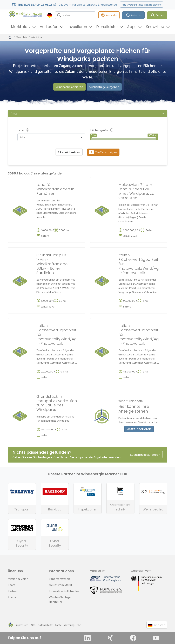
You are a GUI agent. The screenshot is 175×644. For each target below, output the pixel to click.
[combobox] (50, 137)
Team (11, 585)
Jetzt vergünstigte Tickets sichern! (142, 5)
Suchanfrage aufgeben (104, 87)
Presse (12, 597)
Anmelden (109, 15)
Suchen (157, 15)
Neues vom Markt (60, 585)
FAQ (79, 625)
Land (23, 130)
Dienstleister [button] (107, 27)
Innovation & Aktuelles (64, 591)
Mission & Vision (18, 579)
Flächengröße (102, 130)
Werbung (69, 625)
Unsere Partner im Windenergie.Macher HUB (87, 474)
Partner (13, 591)
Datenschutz (45, 625)
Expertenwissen (59, 579)
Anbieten (133, 15)
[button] (50, 15)
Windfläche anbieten (69, 87)
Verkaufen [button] (49, 27)
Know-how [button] (155, 27)
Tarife (58, 625)
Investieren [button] (77, 27)
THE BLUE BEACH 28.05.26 (35, 5)
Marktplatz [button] (21, 27)
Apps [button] (132, 27)
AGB (33, 625)
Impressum (22, 625)
